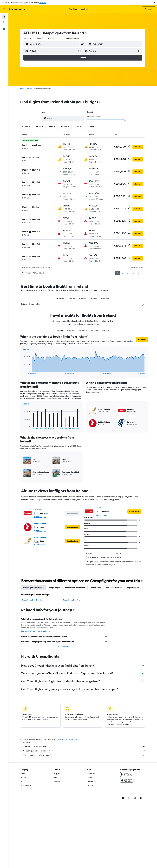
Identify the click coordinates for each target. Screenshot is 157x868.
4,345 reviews (40, 531)
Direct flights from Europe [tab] (33, 588)
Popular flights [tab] (133, 588)
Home (22, 89)
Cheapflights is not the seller (84, 746)
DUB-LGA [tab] (83, 298)
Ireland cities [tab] (96, 588)
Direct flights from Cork (72, 600)
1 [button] (118, 273)
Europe (29, 89)
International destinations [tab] (75, 588)
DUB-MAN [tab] (105, 298)
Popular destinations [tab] (114, 588)
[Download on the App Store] (127, 780)
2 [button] (122, 273)
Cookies (42, 3)
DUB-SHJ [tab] (94, 298)
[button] (154, 3)
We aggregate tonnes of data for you (84, 751)
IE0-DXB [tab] (60, 330)
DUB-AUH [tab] (60, 298)
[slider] (125, 119)
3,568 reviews (40, 517)
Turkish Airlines (40, 524)
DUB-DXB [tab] (72, 298)
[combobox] (28, 38)
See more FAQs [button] (64, 647)
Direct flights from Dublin (32, 600)
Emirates (37, 510)
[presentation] (86, 33)
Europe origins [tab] (54, 588)
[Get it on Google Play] (127, 775)
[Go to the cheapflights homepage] (18, 9)
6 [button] (138, 273)
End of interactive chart (22, 372)
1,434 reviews (40, 545)
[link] (134, 511)
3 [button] (128, 273)
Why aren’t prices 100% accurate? (84, 755)
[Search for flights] (4, 17)
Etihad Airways (40, 537)
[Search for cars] (4, 22)
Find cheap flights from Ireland (36, 631)
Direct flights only (72, 38)
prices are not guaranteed (70, 739)
